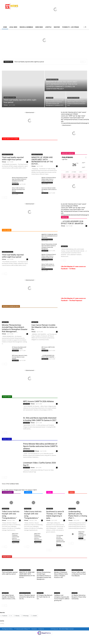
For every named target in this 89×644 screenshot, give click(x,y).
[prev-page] (3, 197)
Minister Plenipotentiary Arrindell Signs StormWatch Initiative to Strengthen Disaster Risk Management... (15, 328)
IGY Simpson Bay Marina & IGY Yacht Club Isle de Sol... (44, 597)
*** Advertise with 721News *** (22, 629)
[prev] (82, 62)
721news (6, 105)
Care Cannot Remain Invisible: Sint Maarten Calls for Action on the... (49, 190)
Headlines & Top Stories (10, 97)
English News (50, 98)
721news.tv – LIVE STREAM (70, 27)
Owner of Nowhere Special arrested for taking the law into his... (27, 597)
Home (5, 27)
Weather (57, 27)
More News (39, 27)
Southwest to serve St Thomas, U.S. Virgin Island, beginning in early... (55, 515)
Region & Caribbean (26, 27)
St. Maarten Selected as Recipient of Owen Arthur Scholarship (79, 597)
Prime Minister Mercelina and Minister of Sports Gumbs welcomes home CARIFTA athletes (40, 446)
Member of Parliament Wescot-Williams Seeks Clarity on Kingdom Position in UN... (49, 179)
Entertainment (6, 509)
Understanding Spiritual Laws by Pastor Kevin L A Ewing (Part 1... (78, 515)
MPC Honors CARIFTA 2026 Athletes (38, 401)
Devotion (81, 538)
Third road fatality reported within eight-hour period (29, 62)
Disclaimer (34, 629)
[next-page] (6, 197)
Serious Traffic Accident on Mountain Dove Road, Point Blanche (18, 190)
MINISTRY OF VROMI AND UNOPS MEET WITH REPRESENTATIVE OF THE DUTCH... (42, 161)
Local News (13, 27)
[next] (84, 62)
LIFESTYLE (48, 27)
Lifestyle (59, 545)
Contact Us (41, 629)
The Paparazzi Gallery (7, 629)
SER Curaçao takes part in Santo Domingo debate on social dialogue (20, 357)
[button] (85, 27)
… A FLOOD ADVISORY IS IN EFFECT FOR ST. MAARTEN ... (74, 222)
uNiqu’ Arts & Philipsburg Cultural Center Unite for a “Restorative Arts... (16, 537)
